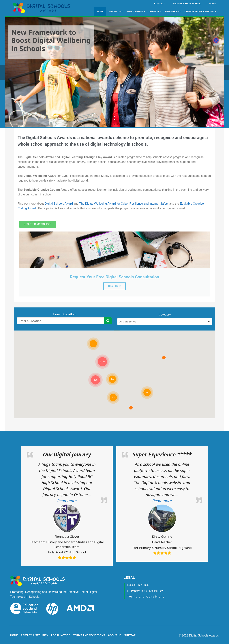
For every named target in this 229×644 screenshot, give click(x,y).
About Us (116, 12)
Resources (173, 12)
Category (165, 313)
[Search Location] (108, 320)
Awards (155, 12)
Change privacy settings (201, 12)
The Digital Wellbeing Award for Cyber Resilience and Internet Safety (124, 202)
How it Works (136, 12)
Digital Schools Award (59, 202)
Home (100, 12)
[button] (67, 499)
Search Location (64, 313)
